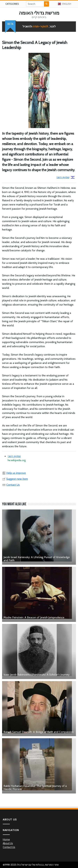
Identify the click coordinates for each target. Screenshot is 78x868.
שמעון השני (65, 177)
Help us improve (14, 473)
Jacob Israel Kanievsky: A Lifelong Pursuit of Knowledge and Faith (37, 559)
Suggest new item (15, 479)
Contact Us (11, 485)
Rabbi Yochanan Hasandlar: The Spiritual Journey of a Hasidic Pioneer (35, 787)
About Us (8, 843)
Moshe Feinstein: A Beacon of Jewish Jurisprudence (34, 617)
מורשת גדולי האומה (39, 13)
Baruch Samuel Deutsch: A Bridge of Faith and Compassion (39, 732)
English (65, 4)
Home (6, 840)
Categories (12, 4)
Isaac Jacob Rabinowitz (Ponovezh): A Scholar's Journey (36, 675)
